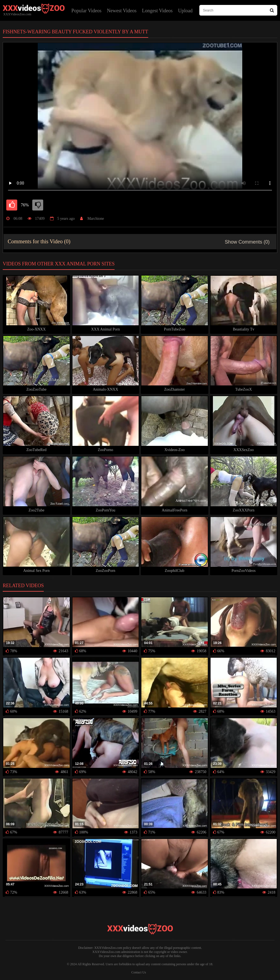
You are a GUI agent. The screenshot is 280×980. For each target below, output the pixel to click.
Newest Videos (122, 11)
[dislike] (38, 205)
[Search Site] (272, 10)
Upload (185, 11)
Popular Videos (86, 11)
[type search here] (238, 10)
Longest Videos (157, 11)
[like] (12, 205)
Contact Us (139, 972)
